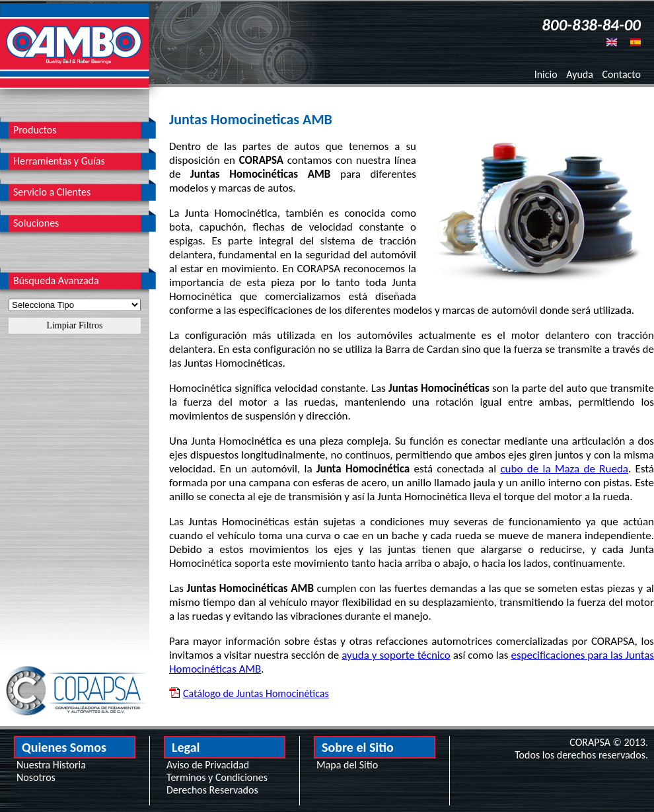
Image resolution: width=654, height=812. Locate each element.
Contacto (622, 74)
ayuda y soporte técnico (396, 655)
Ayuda (580, 74)
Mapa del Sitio (347, 765)
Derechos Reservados (212, 790)
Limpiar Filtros (74, 325)
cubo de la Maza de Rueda (564, 469)
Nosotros (36, 777)
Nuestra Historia (51, 765)
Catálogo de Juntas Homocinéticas (256, 693)
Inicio (546, 74)
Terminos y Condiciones (217, 777)
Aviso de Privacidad (208, 765)
